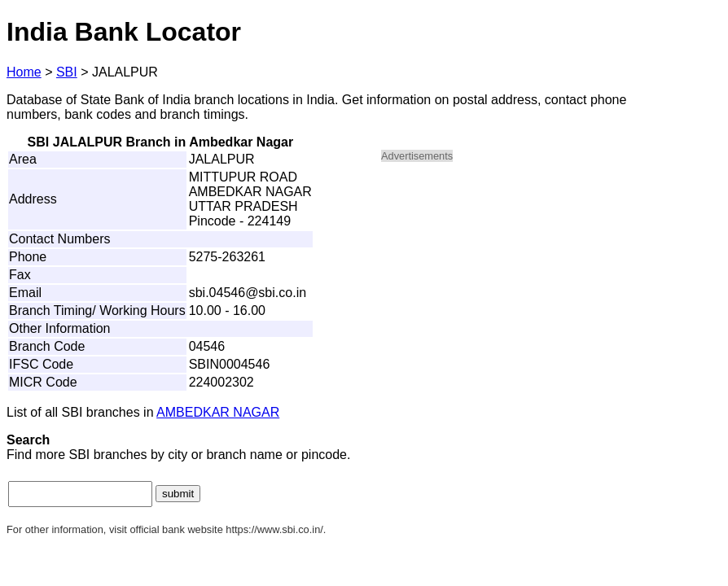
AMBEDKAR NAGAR (218, 412)
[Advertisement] (520, 290)
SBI (67, 72)
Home (24, 72)
